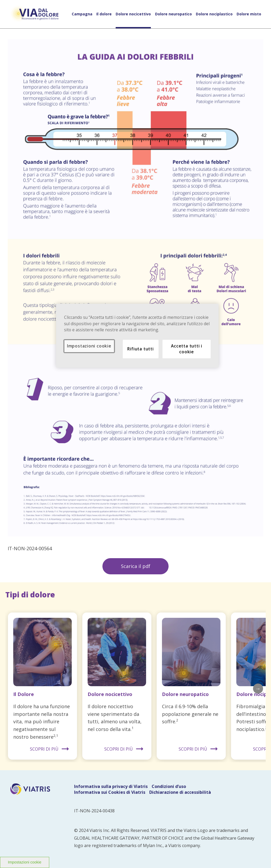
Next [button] (258, 689)
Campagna (82, 14)
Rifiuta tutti (140, 349)
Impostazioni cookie (25, 862)
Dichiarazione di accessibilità (180, 792)
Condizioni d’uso (169, 786)
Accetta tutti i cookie (187, 349)
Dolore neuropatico (173, 14)
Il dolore (104, 14)
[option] (42, 686)
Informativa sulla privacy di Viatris (111, 786)
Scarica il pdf (136, 566)
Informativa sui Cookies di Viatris (110, 792)
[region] (137, 336)
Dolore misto (249, 14)
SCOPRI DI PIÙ (44, 749)
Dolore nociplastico (214, 14)
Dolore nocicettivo (133, 14)
